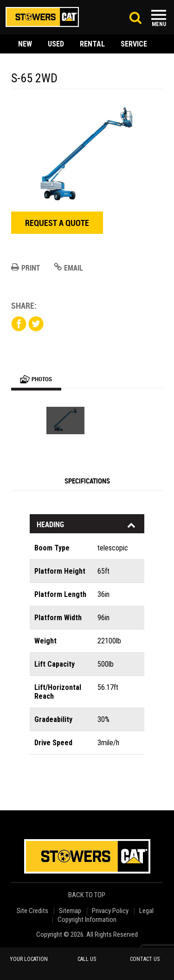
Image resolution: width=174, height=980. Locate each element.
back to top (87, 895)
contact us (145, 959)
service (134, 44)
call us (87, 959)
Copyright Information (87, 920)
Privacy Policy (110, 911)
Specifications (87, 481)
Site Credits (32, 911)
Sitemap (70, 911)
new (25, 44)
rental (92, 44)
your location (29, 959)
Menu (159, 24)
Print (26, 268)
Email (68, 268)
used (56, 44)
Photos (36, 379)
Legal (146, 911)
